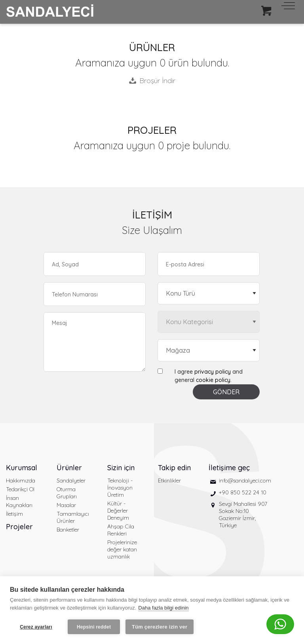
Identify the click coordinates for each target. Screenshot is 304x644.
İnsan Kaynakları (19, 502)
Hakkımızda (21, 481)
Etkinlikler (169, 481)
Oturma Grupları (67, 493)
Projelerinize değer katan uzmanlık (122, 549)
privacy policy (213, 372)
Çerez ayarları (36, 627)
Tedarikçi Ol (20, 489)
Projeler (19, 527)
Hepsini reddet (94, 627)
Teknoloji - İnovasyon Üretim (120, 488)
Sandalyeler (71, 481)
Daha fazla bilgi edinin (163, 608)
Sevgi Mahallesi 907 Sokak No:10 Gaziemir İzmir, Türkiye (243, 515)
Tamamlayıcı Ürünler (73, 517)
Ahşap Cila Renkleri (121, 530)
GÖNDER (226, 392)
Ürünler (69, 468)
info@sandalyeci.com (245, 481)
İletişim (14, 514)
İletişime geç (229, 468)
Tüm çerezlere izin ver (160, 627)
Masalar (66, 505)
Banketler (68, 530)
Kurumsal (22, 468)
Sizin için (121, 468)
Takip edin (174, 468)
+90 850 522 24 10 (243, 492)
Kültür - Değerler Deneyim (118, 511)
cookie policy (213, 380)
